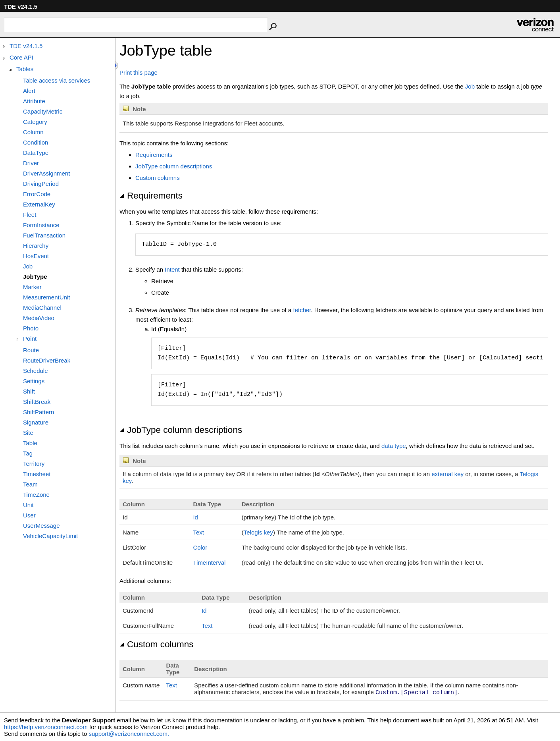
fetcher (302, 310)
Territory (34, 464)
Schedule (36, 371)
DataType (36, 153)
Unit (28, 505)
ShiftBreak (37, 402)
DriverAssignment (46, 173)
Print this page (139, 72)
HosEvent (36, 256)
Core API (21, 57)
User (29, 515)
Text (198, 532)
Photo (31, 328)
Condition (36, 142)
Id (195, 517)
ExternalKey (39, 204)
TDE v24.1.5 (26, 46)
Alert (29, 91)
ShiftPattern (38, 412)
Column (33, 132)
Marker (32, 287)
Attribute (34, 101)
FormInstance (41, 225)
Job (28, 266)
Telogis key (258, 532)
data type (394, 446)
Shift (29, 391)
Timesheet (37, 474)
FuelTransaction (44, 235)
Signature (36, 422)
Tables (25, 69)
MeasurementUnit (46, 297)
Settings (34, 381)
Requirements (154, 155)
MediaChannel (42, 308)
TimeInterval (209, 563)
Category (35, 122)
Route (31, 350)
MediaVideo (39, 318)
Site (28, 433)
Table (30, 443)
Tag (28, 453)
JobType (35, 277)
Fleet (30, 215)
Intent (172, 269)
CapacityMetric (43, 111)
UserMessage (41, 526)
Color (200, 547)
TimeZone (36, 495)
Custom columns (158, 178)
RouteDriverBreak (47, 360)
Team (30, 484)
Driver (31, 163)
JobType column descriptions (174, 166)
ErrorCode (37, 194)
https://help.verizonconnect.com (46, 727)
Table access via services (57, 80)
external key (447, 474)
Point (30, 339)
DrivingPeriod (41, 184)
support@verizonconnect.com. (129, 734)
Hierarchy (36, 246)
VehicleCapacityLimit (50, 536)
